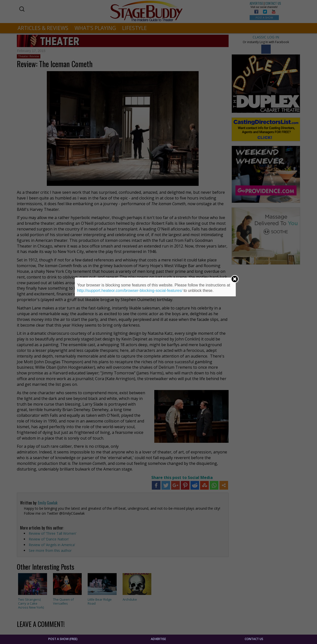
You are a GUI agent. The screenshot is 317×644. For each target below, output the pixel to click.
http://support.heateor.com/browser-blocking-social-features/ (130, 291)
